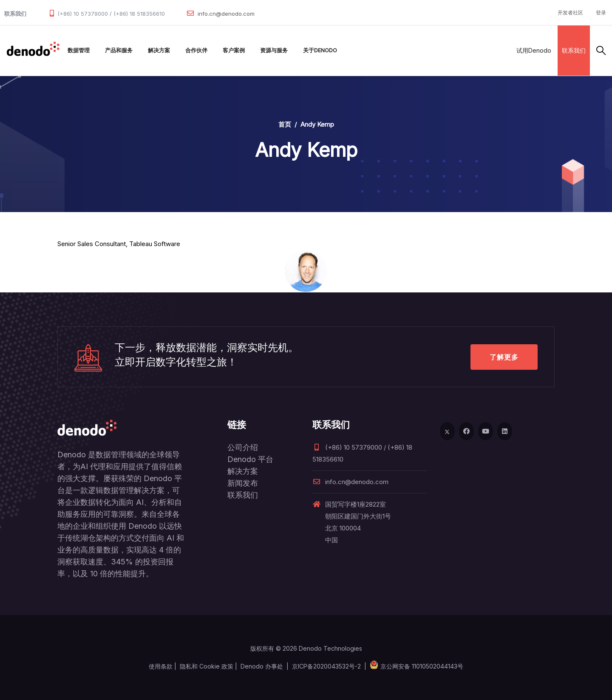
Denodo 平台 (250, 459)
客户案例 (234, 50)
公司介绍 (243, 447)
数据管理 (79, 50)
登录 (601, 13)
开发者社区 (570, 13)
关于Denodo (320, 50)
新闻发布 (243, 483)
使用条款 (161, 666)
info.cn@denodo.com (226, 14)
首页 (285, 124)
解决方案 (159, 50)
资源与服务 (274, 50)
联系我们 (574, 50)
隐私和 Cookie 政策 (207, 666)
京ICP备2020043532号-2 (326, 666)
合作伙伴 (196, 50)
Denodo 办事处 (262, 666)
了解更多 (504, 357)
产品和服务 (119, 50)
